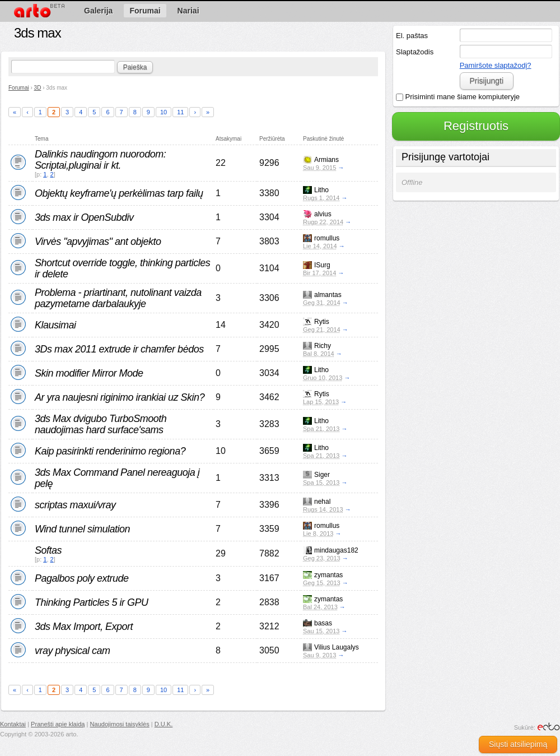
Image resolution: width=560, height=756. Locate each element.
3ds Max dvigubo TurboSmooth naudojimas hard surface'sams (101, 424)
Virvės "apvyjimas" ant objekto (98, 242)
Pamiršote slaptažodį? (496, 65)
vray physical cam (73, 651)
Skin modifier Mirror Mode (89, 373)
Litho (321, 190)
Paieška (135, 67)
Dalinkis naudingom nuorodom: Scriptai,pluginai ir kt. (100, 160)
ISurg (322, 265)
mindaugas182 (336, 550)
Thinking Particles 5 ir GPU (92, 602)
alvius (323, 214)
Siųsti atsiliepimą (518, 744)
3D (38, 88)
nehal (322, 502)
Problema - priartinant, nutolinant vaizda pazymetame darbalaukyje (118, 298)
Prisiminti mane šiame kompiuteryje (458, 97)
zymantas (328, 575)
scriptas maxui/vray (75, 505)
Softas (48, 550)
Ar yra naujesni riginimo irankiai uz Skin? (120, 397)
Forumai (19, 88)
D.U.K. (164, 724)
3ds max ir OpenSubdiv (84, 217)
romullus (327, 238)
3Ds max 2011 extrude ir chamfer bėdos (119, 349)
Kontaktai (13, 724)
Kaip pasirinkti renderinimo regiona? (110, 451)
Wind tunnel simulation (82, 529)
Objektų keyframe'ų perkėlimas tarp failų (119, 193)
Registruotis (476, 126)
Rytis (322, 322)
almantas (328, 295)
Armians (326, 160)
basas (323, 623)
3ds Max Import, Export (84, 627)
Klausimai (55, 325)
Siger (322, 475)
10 (164, 112)
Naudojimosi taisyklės (120, 724)
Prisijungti (486, 81)
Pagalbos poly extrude (82, 578)
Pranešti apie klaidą (58, 724)
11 (180, 112)
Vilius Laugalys (337, 647)
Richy (323, 346)
